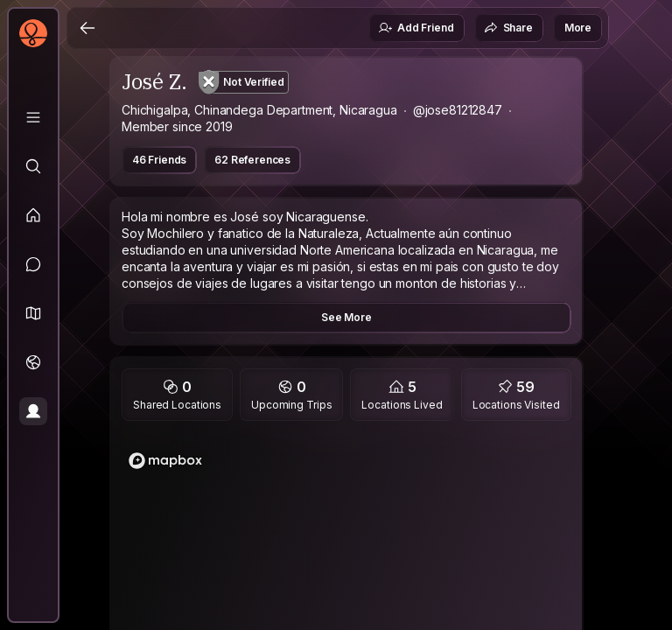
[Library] (33, 117)
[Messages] (33, 264)
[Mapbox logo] (165, 461)
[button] (33, 313)
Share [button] (508, 28)
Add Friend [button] (416, 28)
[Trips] (33, 362)
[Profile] (33, 411)
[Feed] (33, 215)
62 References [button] (252, 160)
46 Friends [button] (159, 160)
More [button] (578, 28)
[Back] (87, 28)
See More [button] (346, 317)
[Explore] (33, 166)
